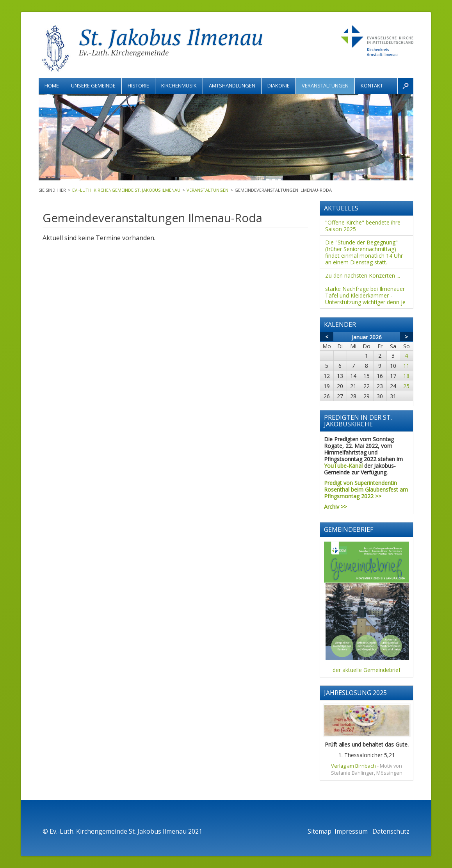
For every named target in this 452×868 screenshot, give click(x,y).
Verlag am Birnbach (353, 766)
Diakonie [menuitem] (278, 86)
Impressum (352, 831)
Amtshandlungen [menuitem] (232, 86)
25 (406, 386)
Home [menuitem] (52, 86)
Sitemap (319, 831)
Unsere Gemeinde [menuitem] (93, 86)
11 (406, 366)
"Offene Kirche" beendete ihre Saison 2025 (363, 226)
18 (406, 376)
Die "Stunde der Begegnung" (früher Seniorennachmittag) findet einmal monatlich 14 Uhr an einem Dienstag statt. (364, 252)
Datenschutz (391, 831)
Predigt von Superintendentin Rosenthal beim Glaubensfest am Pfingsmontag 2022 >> (366, 489)
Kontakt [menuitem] (372, 86)
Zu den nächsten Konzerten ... (363, 275)
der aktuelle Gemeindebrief (367, 670)
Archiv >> (335, 507)
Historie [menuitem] (138, 86)
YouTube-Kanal (343, 466)
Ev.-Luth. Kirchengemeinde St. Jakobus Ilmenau (126, 190)
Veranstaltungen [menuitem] (325, 86)
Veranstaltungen (207, 190)
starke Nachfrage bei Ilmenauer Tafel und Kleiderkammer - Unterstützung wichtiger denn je (365, 295)
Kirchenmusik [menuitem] (179, 86)
